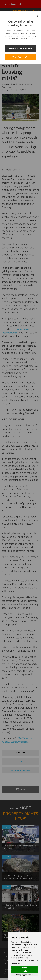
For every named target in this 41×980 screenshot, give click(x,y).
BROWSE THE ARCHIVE (20, 48)
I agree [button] (25, 967)
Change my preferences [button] (25, 975)
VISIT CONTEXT (21, 57)
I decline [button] (25, 971)
